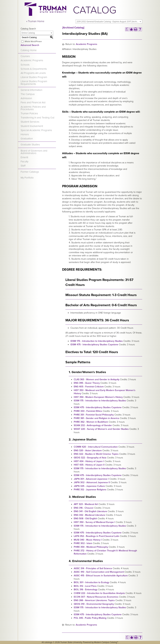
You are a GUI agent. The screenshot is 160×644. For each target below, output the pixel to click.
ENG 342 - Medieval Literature (89, 515)
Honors (25, 134)
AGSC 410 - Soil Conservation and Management (99, 572)
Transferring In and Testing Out (37, 118)
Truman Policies (29, 113)
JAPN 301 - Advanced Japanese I (91, 479)
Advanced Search (30, 45)
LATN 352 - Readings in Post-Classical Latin (96, 536)
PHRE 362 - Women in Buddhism (91, 422)
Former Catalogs (30, 172)
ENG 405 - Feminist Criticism (89, 387)
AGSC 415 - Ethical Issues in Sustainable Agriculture (101, 576)
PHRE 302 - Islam (83, 543)
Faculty (24, 161)
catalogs (48, 642)
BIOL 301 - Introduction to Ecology (91, 582)
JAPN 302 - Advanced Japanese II (92, 482)
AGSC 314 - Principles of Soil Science (93, 568)
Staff (23, 166)
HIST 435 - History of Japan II (89, 465)
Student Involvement (32, 126)
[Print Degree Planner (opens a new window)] (127, 29)
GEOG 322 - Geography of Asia (90, 458)
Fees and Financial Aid (33, 102)
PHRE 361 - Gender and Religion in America (96, 418)
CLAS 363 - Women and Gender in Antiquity (97, 379)
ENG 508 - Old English (85, 519)
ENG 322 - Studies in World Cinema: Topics (96, 454)
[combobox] (109, 21)
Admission (26, 98)
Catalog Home (29, 50)
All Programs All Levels (33, 73)
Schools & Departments (34, 69)
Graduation (27, 139)
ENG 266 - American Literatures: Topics (94, 600)
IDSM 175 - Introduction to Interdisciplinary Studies (97, 341)
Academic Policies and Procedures (33, 108)
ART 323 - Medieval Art (86, 504)
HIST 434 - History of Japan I (89, 461)
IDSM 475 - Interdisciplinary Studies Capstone (94, 345)
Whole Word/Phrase (33, 41)
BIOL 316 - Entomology (86, 590)
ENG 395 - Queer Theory (87, 383)
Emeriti (24, 157)
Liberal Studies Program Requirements (34, 83)
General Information (31, 90)
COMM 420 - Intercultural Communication (96, 447)
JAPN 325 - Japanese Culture (89, 486)
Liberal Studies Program (34, 77)
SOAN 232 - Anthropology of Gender (93, 425)
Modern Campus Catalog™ (106, 642)
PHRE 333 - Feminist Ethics (88, 411)
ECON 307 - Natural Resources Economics (96, 597)
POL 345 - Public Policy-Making (90, 618)
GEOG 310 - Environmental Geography (94, 604)
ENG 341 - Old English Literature (90, 511)
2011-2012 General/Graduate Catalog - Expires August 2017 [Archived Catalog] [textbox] (109, 22)
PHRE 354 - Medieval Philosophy (91, 547)
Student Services (30, 122)
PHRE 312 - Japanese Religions (90, 490)
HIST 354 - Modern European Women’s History (98, 397)
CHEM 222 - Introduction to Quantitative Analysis (99, 593)
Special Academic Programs (36, 130)
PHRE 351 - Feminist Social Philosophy (94, 415)
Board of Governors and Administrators (34, 152)
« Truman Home (35, 21)
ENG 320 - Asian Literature (88, 450)
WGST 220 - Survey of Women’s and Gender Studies (101, 429)
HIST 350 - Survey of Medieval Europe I (94, 522)
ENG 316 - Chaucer (84, 508)
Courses (25, 56)
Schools (25, 65)
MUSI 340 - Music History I (88, 540)
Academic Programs (32, 60)
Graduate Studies (30, 145)
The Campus (28, 94)
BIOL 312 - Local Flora (85, 586)
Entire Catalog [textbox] (28, 33)
